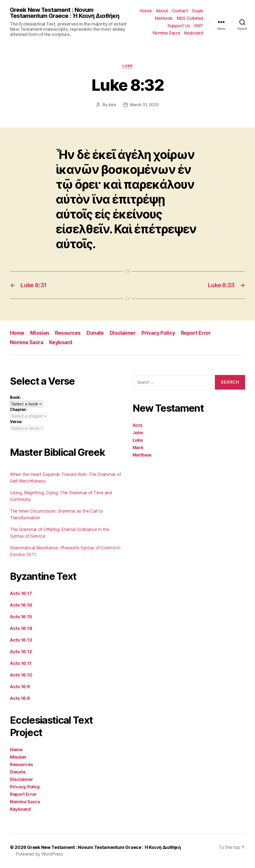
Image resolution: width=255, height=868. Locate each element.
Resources (68, 333)
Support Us (179, 26)
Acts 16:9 (20, 687)
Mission (40, 333)
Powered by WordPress (40, 854)
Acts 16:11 (21, 663)
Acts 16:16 (21, 605)
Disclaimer (123, 333)
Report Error (196, 333)
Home (146, 11)
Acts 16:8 (20, 698)
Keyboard (194, 33)
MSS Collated (190, 18)
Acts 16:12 (21, 652)
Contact (180, 11)
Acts (138, 425)
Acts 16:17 (21, 593)
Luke (127, 66)
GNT (199, 26)
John (138, 433)
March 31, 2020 (144, 105)
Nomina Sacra (166, 33)
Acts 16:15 (21, 617)
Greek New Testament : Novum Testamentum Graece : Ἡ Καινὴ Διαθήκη (65, 13)
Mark (138, 448)
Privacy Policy (158, 333)
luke (112, 105)
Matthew (142, 455)
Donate (95, 333)
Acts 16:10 (21, 675)
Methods (164, 18)
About (162, 11)
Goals (198, 11)
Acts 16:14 (21, 628)
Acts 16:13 (21, 640)
